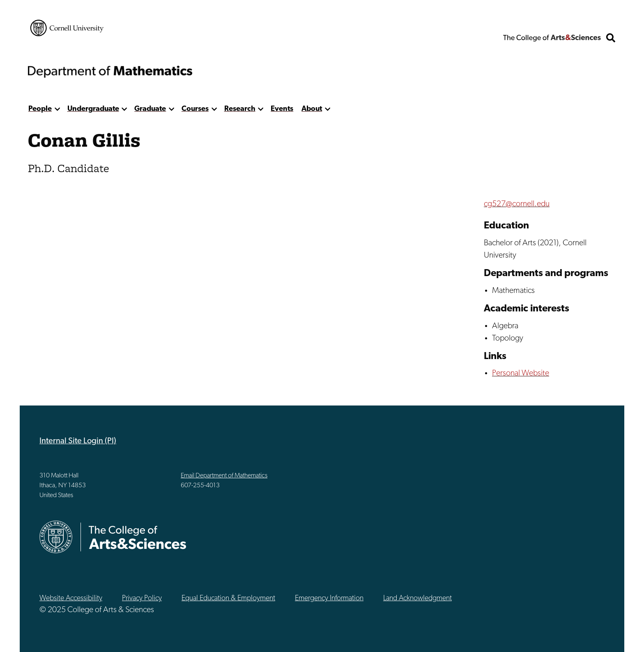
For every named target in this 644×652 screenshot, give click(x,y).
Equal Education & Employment (228, 598)
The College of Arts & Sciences (552, 38)
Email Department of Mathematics (224, 476)
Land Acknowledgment (417, 598)
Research (240, 109)
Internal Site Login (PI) (78, 441)
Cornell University (67, 28)
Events (282, 109)
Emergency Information (329, 598)
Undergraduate (93, 109)
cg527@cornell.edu (517, 204)
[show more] (57, 109)
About (312, 109)
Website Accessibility (71, 598)
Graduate (150, 109)
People (40, 109)
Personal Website (521, 373)
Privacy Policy (142, 598)
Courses (195, 109)
